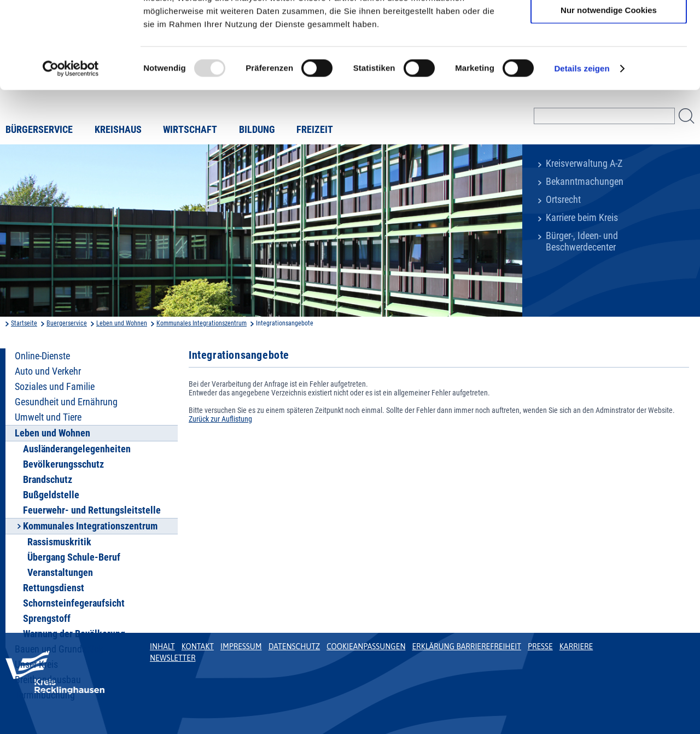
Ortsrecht (563, 200)
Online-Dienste (42, 356)
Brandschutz (48, 480)
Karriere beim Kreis (582, 218)
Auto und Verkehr (48, 371)
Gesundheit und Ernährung (66, 402)
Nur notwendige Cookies (609, 91)
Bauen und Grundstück (59, 649)
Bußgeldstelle (51, 495)
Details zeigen (582, 150)
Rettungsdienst (54, 588)
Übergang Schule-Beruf (74, 557)
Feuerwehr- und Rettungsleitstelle (92, 510)
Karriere (576, 646)
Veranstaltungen (60, 573)
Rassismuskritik (59, 542)
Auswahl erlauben (609, 59)
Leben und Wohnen (122, 323)
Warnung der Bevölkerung (74, 634)
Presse (540, 646)
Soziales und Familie (55, 387)
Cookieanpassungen (366, 646)
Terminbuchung (45, 695)
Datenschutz (294, 646)
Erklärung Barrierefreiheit (466, 646)
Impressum (241, 646)
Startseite (24, 323)
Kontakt (198, 646)
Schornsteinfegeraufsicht (74, 603)
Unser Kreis (36, 665)
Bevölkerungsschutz (63, 464)
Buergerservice (67, 323)
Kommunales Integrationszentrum (202, 323)
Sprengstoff (47, 619)
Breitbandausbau (48, 680)
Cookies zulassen (609, 27)
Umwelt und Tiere (48, 417)
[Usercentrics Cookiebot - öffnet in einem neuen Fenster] (71, 150)
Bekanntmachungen (585, 182)
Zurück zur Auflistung (220, 419)
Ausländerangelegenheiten (77, 449)
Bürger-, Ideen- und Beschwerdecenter (582, 241)
